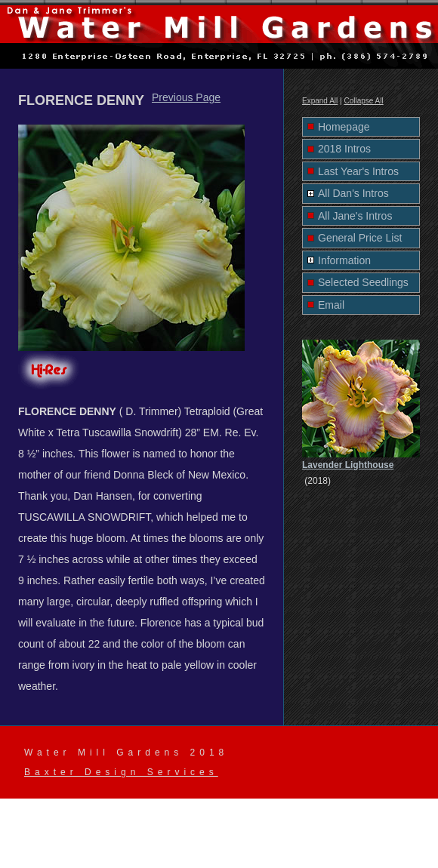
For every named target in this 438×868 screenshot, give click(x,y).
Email (331, 305)
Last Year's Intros (358, 171)
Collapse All (363, 101)
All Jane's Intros (355, 216)
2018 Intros (344, 149)
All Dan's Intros (353, 193)
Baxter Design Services (121, 772)
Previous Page (186, 97)
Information (344, 260)
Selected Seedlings (363, 282)
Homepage (344, 127)
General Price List (360, 238)
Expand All (320, 101)
